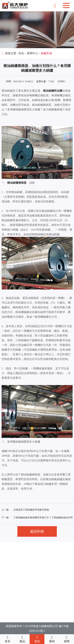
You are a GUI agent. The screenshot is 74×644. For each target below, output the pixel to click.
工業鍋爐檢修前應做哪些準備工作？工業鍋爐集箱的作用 (43, 518)
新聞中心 (32, 53)
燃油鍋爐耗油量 (53, 91)
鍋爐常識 (46, 53)
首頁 (21, 53)
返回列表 (37, 531)
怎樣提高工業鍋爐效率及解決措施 (31, 510)
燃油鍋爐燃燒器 (17, 183)
